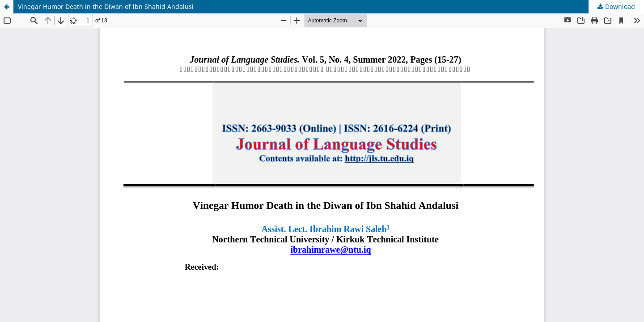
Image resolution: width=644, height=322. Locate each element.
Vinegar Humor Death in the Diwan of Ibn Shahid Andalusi (106, 6)
